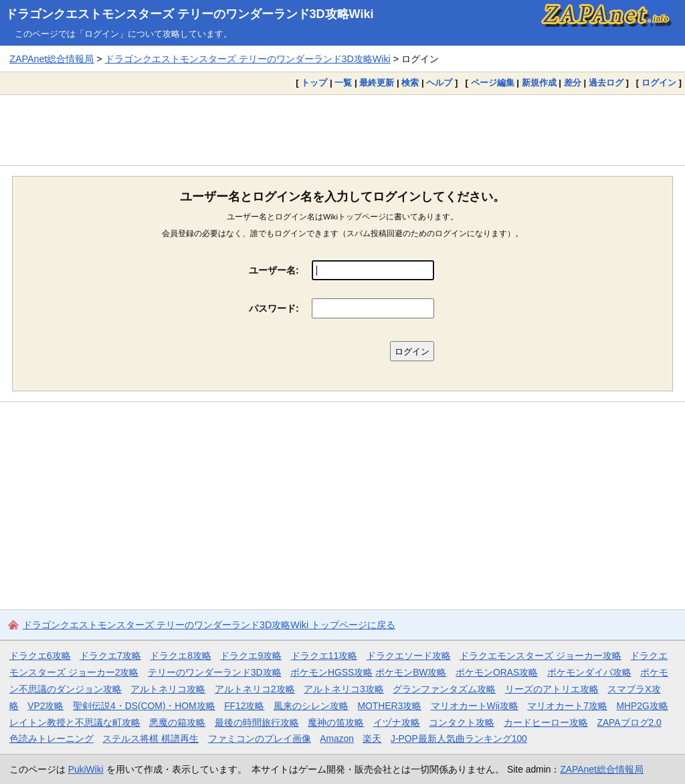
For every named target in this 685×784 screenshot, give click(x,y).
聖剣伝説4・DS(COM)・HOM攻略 (144, 706)
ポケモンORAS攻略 (497, 672)
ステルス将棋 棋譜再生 (151, 739)
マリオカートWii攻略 (475, 706)
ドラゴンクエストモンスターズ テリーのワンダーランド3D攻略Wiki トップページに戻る (209, 625)
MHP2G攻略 (643, 706)
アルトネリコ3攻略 (344, 689)
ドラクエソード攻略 (409, 656)
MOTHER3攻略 (389, 706)
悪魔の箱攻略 (177, 722)
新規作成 (539, 83)
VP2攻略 (45, 706)
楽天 (372, 739)
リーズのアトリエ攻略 (552, 689)
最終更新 (377, 83)
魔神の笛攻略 (336, 722)
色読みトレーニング (52, 739)
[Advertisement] (342, 130)
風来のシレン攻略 (311, 706)
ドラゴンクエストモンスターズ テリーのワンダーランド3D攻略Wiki (190, 14)
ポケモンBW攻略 (411, 672)
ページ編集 (493, 83)
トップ (314, 83)
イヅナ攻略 (397, 722)
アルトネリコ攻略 (168, 689)
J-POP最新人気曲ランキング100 (459, 739)
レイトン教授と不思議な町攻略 (75, 722)
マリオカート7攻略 (567, 706)
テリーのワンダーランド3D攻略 (215, 672)
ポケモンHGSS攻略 (331, 672)
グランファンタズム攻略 (444, 689)
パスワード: (274, 308)
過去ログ (606, 83)
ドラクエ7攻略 (110, 656)
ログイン (659, 83)
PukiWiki (86, 769)
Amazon (337, 739)
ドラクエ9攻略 (251, 656)
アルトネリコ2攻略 (255, 689)
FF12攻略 (244, 706)
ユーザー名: (274, 270)
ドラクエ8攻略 (181, 656)
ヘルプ (439, 83)
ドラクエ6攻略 (40, 656)
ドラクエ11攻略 (324, 656)
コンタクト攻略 (462, 722)
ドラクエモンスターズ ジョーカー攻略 (541, 656)
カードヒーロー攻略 (546, 722)
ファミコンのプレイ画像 (260, 739)
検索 (410, 83)
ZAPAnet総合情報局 (52, 59)
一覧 (343, 83)
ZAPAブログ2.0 (629, 722)
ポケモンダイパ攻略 (589, 672)
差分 (573, 83)
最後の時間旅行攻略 (257, 722)
